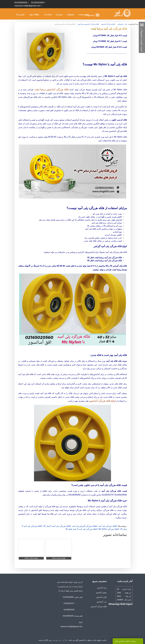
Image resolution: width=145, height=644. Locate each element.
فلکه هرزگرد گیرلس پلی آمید (84, 526)
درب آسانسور (102, 602)
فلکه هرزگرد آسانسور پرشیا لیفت (51, 89)
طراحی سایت (62, 640)
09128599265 (21, 3)
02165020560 (37, 3)
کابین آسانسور (101, 597)
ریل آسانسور (102, 588)
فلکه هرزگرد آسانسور (99, 606)
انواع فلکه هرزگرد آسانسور (102, 401)
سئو (54, 640)
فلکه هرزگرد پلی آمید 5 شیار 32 (56, 526)
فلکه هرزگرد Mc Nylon (108, 529)
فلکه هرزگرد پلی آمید (107, 526)
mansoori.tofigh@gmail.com (27, 6)
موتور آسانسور (101, 592)
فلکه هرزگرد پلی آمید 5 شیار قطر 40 (81, 529)
